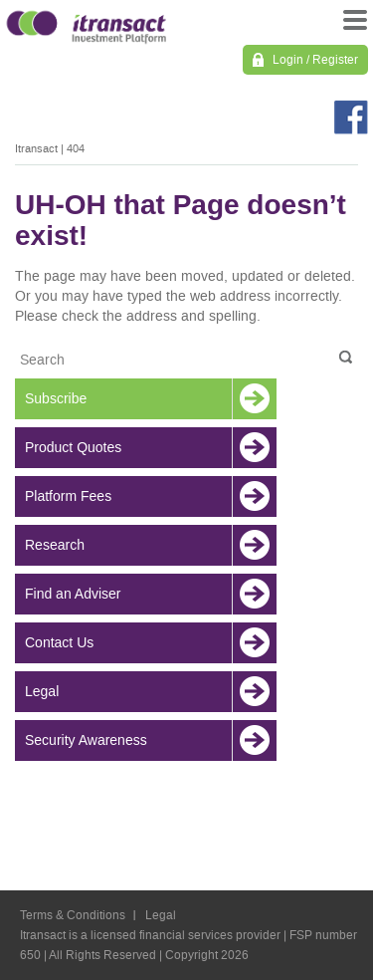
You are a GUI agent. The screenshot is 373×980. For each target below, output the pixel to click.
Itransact (36, 149)
